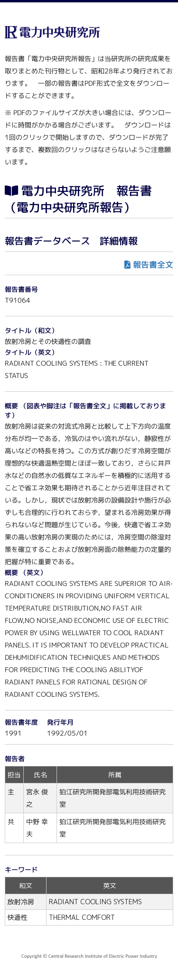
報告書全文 (153, 265)
